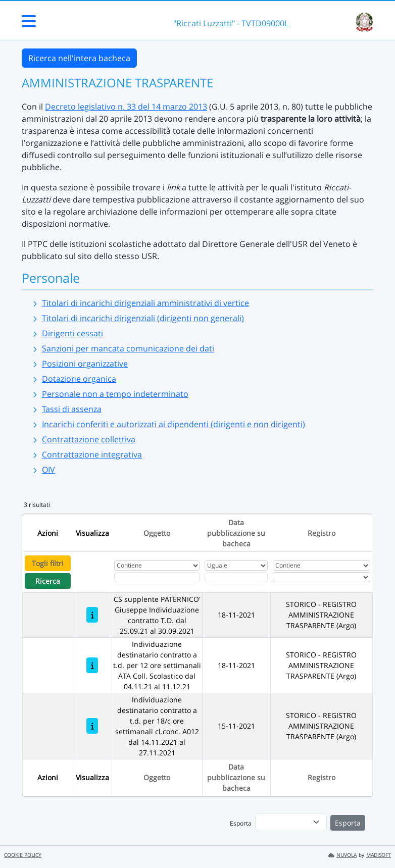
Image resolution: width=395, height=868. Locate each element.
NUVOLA (342, 855)
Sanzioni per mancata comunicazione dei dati (128, 348)
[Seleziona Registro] (322, 577)
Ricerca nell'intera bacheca (79, 58)
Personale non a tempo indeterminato (115, 394)
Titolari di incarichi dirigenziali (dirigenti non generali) (143, 318)
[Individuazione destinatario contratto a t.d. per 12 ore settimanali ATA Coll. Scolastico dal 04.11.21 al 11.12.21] (92, 665)
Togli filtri (48, 563)
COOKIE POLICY (23, 855)
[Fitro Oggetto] (157, 577)
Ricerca (48, 581)
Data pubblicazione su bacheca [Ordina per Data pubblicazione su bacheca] (236, 533)
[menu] (291, 822)
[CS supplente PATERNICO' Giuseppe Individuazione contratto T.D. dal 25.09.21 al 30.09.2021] (92, 615)
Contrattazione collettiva (89, 439)
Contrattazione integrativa (92, 454)
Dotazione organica (79, 379)
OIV (48, 470)
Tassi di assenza (72, 409)
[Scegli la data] (236, 577)
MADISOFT (379, 855)
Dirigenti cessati (72, 333)
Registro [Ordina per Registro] (322, 533)
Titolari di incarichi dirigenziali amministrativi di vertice (145, 303)
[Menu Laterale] (29, 24)
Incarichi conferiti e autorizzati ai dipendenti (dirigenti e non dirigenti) (174, 424)
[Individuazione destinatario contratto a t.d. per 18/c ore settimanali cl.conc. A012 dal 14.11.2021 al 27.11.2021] (92, 726)
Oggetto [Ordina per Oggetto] (157, 533)
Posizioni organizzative (85, 364)
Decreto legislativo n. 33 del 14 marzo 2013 (126, 107)
